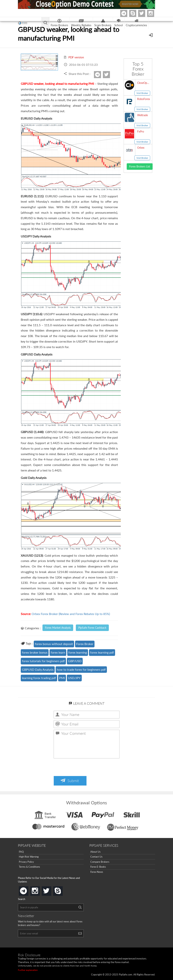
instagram (39, 890)
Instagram (154, 13)
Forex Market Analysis (58, 628)
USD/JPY (74, 678)
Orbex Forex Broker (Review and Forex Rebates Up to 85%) (71, 614)
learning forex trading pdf (39, 678)
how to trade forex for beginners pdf (81, 669)
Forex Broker (85, 644)
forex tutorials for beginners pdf (43, 661)
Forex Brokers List (140, 166)
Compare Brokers (100, 862)
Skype (136, 13)
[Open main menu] (45, 23)
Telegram (127, 14)
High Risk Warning (29, 857)
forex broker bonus (35, 652)
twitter (145, 13)
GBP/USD (75, 661)
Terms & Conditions (29, 867)
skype (62, 890)
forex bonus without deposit (54, 644)
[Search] (80, 907)
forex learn (58, 652)
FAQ (21, 852)
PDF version (74, 57)
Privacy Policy (26, 862)
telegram (28, 891)
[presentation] (83, 768)
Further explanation (28, 970)
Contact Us (96, 857)
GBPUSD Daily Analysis (38, 669)
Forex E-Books (98, 867)
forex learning (78, 652)
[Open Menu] (151, 35)
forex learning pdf (102, 652)
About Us (95, 852)
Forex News (97, 872)
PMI (62, 678)
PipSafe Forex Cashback (92, 628)
